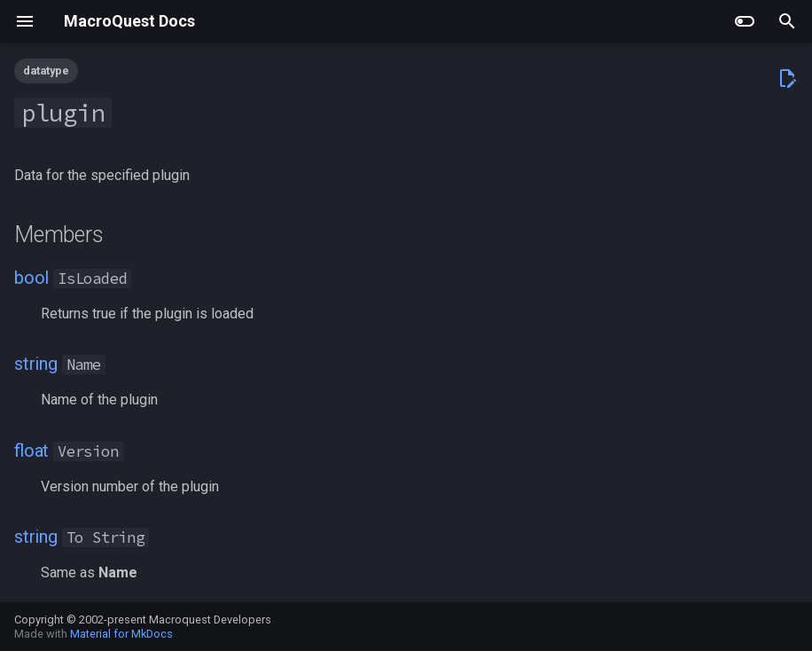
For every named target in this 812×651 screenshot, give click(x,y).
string (36, 364)
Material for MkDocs (121, 634)
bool (31, 278)
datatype (46, 71)
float (31, 451)
